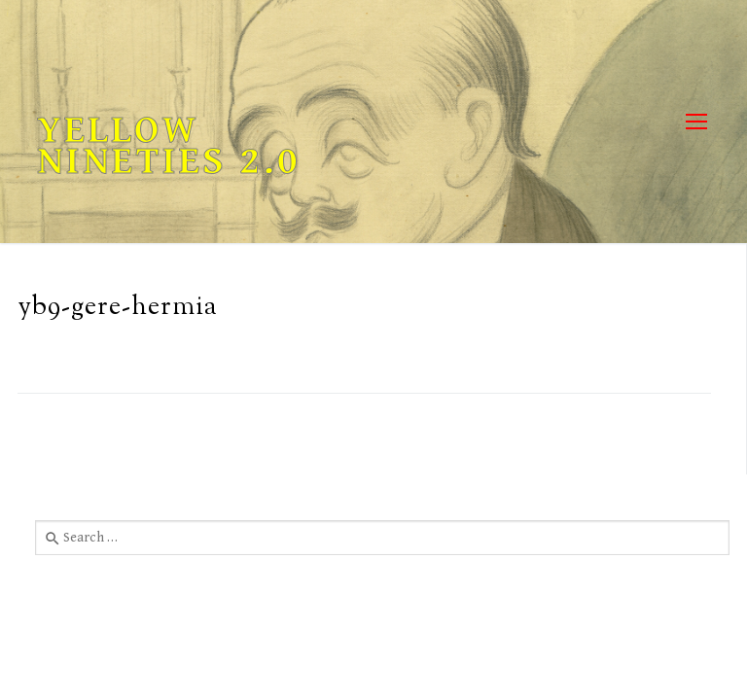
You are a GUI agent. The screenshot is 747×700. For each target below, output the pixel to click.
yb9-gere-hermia (118, 308)
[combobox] (382, 538)
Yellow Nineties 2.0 (169, 146)
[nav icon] (696, 122)
